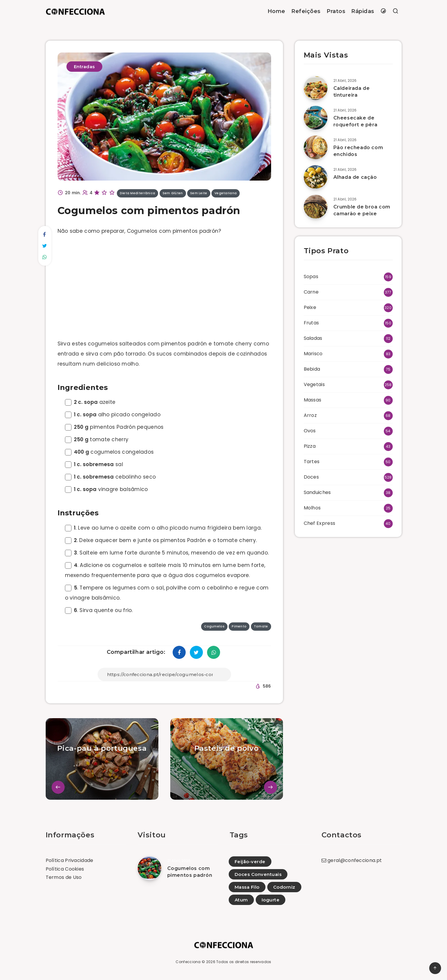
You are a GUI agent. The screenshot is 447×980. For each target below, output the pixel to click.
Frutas (311, 323)
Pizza (310, 446)
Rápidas (363, 11)
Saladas (313, 338)
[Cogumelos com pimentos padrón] (149, 868)
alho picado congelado (113, 415)
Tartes (312, 462)
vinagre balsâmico (106, 489)
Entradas (84, 67)
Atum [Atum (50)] (241, 900)
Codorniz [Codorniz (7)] (284, 887)
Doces (311, 477)
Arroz (310, 415)
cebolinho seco (110, 477)
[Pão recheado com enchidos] (316, 147)
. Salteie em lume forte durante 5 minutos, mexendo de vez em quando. (167, 553)
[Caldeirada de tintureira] (316, 88)
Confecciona (188, 962)
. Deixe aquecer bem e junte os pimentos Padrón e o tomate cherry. (161, 540)
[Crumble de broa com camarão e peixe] (316, 207)
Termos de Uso (64, 877)
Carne (311, 292)
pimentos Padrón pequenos (114, 427)
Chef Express (320, 523)
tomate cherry (97, 439)
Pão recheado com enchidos (358, 151)
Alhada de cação (355, 177)
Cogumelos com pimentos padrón (190, 872)
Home (276, 11)
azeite (90, 402)
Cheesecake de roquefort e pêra (355, 121)
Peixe (310, 307)
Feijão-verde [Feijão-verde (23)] (250, 862)
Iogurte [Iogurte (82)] (271, 900)
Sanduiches (317, 492)
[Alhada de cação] (316, 177)
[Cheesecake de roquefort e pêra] (316, 118)
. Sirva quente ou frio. (99, 610)
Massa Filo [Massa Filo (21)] (247, 887)
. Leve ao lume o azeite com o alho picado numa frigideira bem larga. (163, 528)
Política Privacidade (70, 860)
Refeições (306, 11)
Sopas (311, 277)
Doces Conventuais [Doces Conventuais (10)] (258, 874)
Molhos (312, 508)
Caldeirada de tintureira (352, 92)
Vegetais (314, 384)
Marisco (313, 354)
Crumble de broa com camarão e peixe (362, 210)
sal (94, 464)
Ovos (310, 431)
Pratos (336, 11)
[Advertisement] (164, 289)
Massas (313, 400)
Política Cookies (65, 869)
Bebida (312, 369)
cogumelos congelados (109, 452)
